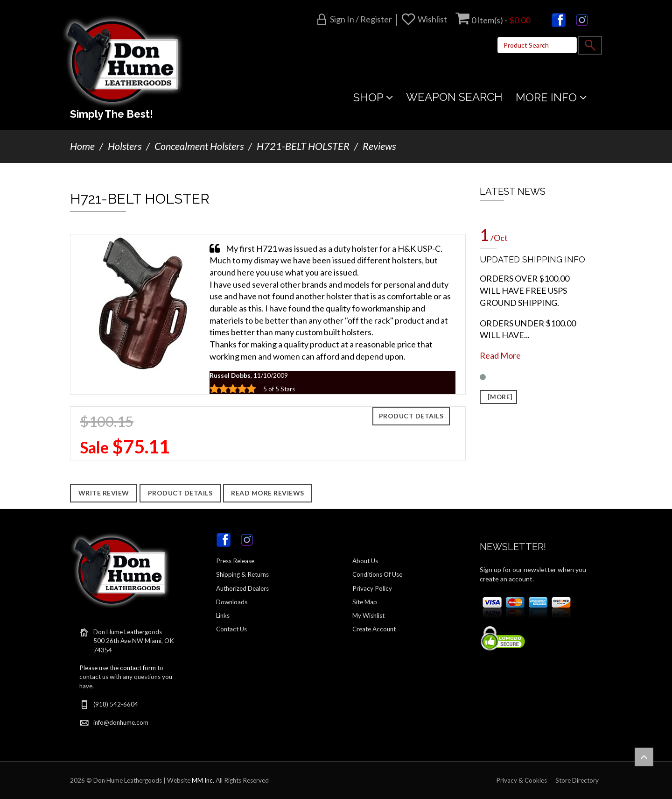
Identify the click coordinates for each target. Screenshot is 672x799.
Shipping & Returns (242, 574)
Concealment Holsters (199, 146)
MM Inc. (203, 780)
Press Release (235, 561)
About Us (365, 561)
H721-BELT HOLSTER (303, 146)
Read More (500, 355)
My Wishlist (368, 615)
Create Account (374, 629)
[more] (498, 397)
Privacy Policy (372, 588)
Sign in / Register (361, 19)
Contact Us (231, 629)
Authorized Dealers (242, 588)
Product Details (411, 416)
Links (223, 615)
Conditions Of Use (377, 574)
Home (82, 146)
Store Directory (577, 780)
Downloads (232, 602)
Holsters (125, 146)
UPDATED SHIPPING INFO (532, 259)
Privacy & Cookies (521, 780)
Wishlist (432, 19)
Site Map (365, 602)
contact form (138, 668)
